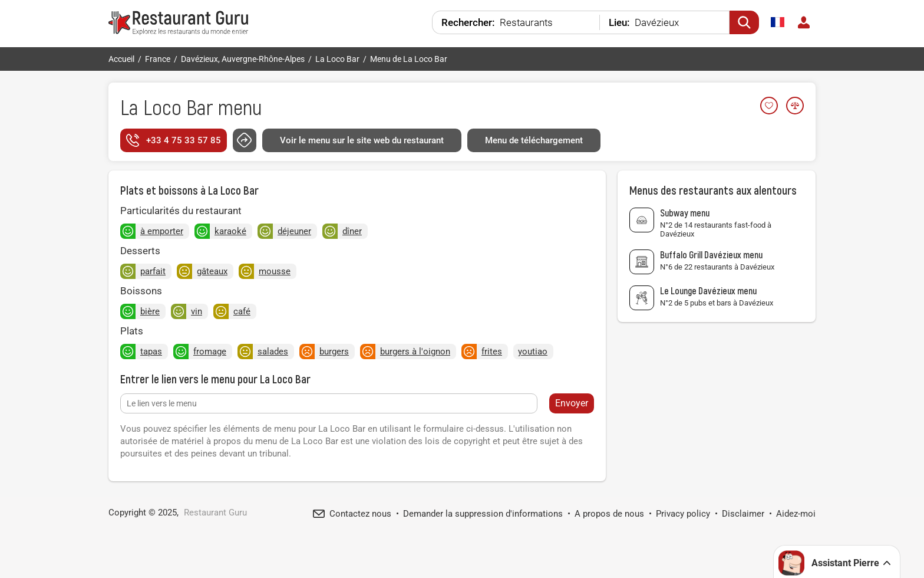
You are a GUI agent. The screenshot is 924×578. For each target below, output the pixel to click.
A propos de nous (609, 514)
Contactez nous (360, 514)
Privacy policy (683, 514)
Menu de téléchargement (534, 140)
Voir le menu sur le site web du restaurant (362, 140)
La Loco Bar (167, 106)
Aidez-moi (796, 514)
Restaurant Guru (215, 513)
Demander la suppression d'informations (483, 514)
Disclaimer (743, 514)
